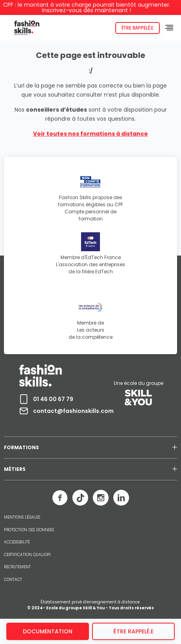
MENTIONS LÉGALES (22, 517)
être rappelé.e (133, 631)
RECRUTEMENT (17, 567)
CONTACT (13, 580)
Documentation (48, 631)
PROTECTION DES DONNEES (29, 530)
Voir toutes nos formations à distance (90, 134)
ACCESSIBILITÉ (17, 542)
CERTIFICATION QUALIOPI (27, 555)
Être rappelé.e (138, 28)
